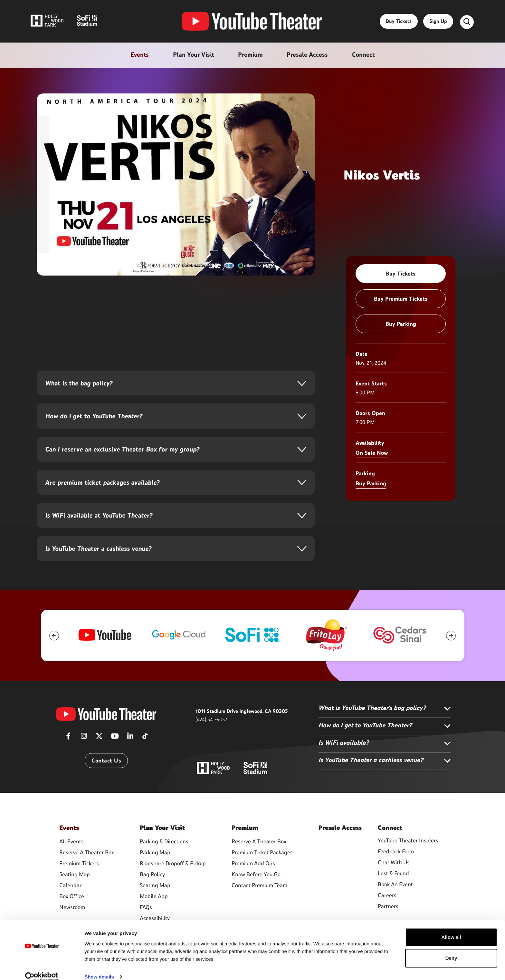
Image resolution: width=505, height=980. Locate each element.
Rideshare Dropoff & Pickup (173, 877)
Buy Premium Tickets (401, 299)
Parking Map (155, 866)
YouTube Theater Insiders (408, 855)
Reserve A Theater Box (87, 866)
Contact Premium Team (259, 899)
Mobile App (154, 910)
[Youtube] (115, 752)
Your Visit (162, 842)
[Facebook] (68, 752)
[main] (252, 302)
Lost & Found (393, 888)
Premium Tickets (79, 877)
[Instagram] (84, 752)
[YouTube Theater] (106, 728)
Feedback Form (396, 866)
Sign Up (438, 23)
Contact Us (106, 775)
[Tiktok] (145, 748)
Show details (99, 967)
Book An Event (395, 899)
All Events (71, 855)
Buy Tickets (399, 23)
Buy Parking (401, 324)
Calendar (70, 899)
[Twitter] (99, 752)
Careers (387, 910)
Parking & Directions (164, 855)
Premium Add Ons (253, 877)
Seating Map (75, 888)
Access (340, 842)
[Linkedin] (130, 752)
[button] (54, 650)
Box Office (72, 910)
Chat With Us (394, 877)
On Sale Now (372, 453)
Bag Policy (152, 888)
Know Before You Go (256, 888)
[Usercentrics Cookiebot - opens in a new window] (42, 967)
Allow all (451, 928)
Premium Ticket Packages (262, 866)
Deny (451, 949)
